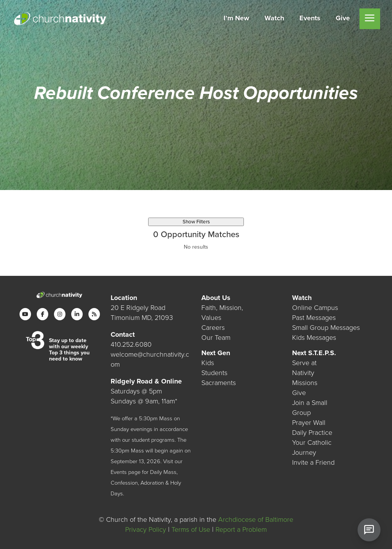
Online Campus (315, 308)
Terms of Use (191, 529)
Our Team (216, 338)
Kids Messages (314, 338)
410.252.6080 (131, 344)
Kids (208, 363)
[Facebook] (42, 314)
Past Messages (314, 318)
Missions (305, 383)
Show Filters (196, 222)
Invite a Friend (313, 462)
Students (214, 373)
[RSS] (94, 314)
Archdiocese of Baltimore (256, 520)
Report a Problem (241, 529)
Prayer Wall (309, 423)
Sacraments (219, 383)
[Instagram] (60, 314)
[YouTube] (25, 314)
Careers (213, 328)
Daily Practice (312, 433)
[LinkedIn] (77, 314)
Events (119, 472)
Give (299, 393)
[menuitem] (236, 19)
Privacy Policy (146, 529)
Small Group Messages (326, 328)
